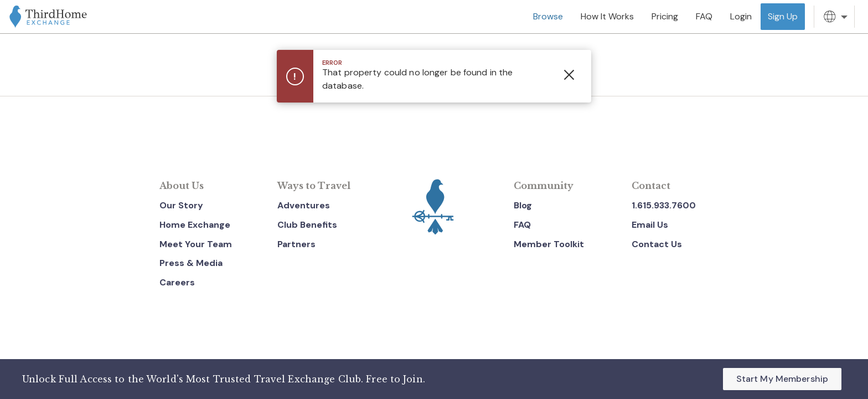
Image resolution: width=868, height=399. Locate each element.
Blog (523, 205)
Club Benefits (307, 225)
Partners (296, 244)
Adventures (304, 205)
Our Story (181, 205)
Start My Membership (782, 379)
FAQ (522, 225)
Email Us (650, 225)
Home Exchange (195, 225)
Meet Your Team (196, 244)
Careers (177, 282)
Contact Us (657, 244)
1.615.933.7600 (664, 205)
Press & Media (191, 263)
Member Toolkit (549, 244)
